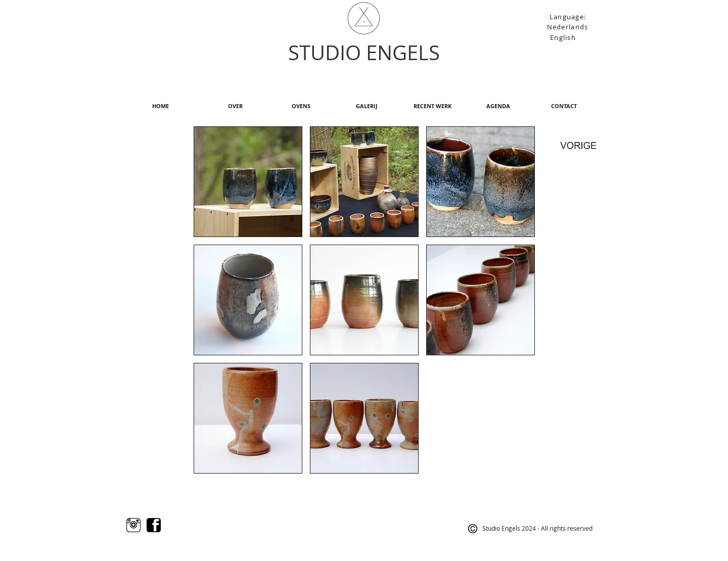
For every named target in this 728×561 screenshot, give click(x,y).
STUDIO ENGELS (364, 53)
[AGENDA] (498, 106)
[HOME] (160, 106)
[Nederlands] (568, 27)
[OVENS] (301, 106)
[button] (248, 182)
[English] (564, 37)
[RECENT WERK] (432, 106)
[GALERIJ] (367, 106)
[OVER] (235, 106)
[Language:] (569, 16)
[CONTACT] (564, 106)
